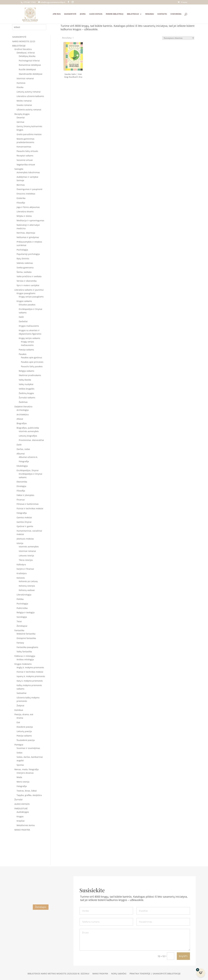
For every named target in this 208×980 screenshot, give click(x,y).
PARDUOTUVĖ (21, 808)
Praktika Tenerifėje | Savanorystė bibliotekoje (155, 974)
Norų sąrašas (119, 974)
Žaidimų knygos (26, 393)
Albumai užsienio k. (28, 457)
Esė (18, 722)
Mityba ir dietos (24, 216)
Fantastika (19, 630)
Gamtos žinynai (24, 522)
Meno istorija (23, 782)
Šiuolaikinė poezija (26, 740)
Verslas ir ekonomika (27, 281)
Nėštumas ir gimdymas (28, 237)
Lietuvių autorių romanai (29, 92)
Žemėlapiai (22, 626)
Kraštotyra (22, 573)
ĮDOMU (83, 14)
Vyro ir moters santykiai (28, 285)
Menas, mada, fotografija (27, 769)
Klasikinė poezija (25, 727)
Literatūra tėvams (25, 211)
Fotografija (24, 461)
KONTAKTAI (162, 14)
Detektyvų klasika (27, 56)
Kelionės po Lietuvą (28, 581)
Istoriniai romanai (25, 78)
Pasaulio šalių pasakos (32, 366)
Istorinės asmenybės (29, 431)
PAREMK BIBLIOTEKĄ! (115, 14)
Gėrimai (20, 122)
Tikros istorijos (26, 560)
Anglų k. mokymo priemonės (30, 667)
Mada (19, 777)
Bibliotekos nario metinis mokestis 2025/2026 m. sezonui (58, 974)
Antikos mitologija (25, 659)
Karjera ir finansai (25, 569)
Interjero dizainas (25, 773)
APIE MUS (57, 14)
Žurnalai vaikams (27, 398)
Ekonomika (22, 482)
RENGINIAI (150, 14)
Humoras (21, 83)
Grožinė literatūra (23, 49)
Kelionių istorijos (27, 586)
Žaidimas (23, 402)
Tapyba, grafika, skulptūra (29, 795)
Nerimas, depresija (26, 233)
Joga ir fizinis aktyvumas (28, 207)
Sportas (20, 765)
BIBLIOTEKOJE (133, 14)
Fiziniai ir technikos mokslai (30, 508)
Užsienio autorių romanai (29, 110)
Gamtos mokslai (24, 517)
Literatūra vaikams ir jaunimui (29, 290)
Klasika (20, 87)
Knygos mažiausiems (29, 326)
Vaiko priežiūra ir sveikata (29, 276)
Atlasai (20, 419)
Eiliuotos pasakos (27, 305)
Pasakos (23, 354)
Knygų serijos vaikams (29, 338)
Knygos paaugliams (26, 293)
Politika (20, 599)
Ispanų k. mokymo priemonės (31, 676)
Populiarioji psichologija (28, 254)
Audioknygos (23, 812)
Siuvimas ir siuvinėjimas (28, 748)
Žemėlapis (41, 907)
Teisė (19, 621)
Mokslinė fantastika (26, 634)
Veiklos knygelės (27, 389)
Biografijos (22, 423)
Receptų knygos (22, 114)
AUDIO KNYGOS (96, 14)
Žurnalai (18, 800)
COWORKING (176, 14)
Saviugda (19, 169)
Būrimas (21, 185)
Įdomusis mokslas (25, 539)
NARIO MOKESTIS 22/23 (24, 41)
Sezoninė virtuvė (25, 160)
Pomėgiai (19, 745)
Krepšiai (21, 821)
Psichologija (22, 250)
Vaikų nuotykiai (26, 384)
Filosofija (21, 203)
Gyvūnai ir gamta (25, 526)
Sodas (19, 753)
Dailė (21, 317)
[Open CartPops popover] (201, 973)
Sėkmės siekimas (25, 263)
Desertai (21, 118)
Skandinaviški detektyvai (31, 74)
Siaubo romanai (24, 105)
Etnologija (21, 486)
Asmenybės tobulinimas (28, 172)
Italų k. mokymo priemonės (30, 681)
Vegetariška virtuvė (26, 165)
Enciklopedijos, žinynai (28, 470)
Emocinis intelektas (26, 194)
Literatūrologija (24, 595)
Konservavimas (24, 147)
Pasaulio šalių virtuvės (27, 151)
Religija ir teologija (26, 612)
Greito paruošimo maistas (29, 134)
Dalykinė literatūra (23, 407)
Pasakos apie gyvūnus (31, 357)
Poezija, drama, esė (24, 714)
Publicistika (22, 608)
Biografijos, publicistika (28, 428)
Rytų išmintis (23, 259)
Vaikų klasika (25, 380)
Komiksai (19, 710)
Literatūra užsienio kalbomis (30, 96)
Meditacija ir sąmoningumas (30, 220)
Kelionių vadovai (27, 590)
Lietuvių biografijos (28, 436)
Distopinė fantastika (26, 638)
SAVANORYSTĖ (70, 14)
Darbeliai (23, 321)
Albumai (21, 454)
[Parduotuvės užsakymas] (178, 38)
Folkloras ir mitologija (25, 656)
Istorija (20, 543)
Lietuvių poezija (24, 731)
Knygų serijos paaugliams (31, 297)
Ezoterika (21, 198)
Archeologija (23, 410)
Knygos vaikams (24, 301)
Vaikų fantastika (24, 652)
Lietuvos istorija (26, 556)
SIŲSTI (183, 956)
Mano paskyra (100, 974)
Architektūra (23, 414)
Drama (20, 718)
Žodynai (20, 706)
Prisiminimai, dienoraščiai (31, 440)
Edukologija (22, 466)
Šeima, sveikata (24, 272)
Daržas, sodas (23, 449)
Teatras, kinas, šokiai (27, 791)
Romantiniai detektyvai (30, 65)
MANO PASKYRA (22, 830)
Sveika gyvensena (25, 268)
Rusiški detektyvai (27, 69)
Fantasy (20, 643)
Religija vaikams (27, 371)
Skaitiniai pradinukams (30, 375)
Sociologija (22, 617)
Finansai (21, 500)
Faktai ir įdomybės (25, 495)
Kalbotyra (21, 564)
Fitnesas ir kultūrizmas (28, 504)
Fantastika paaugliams (27, 647)
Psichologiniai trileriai (29, 61)
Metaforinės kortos (26, 825)
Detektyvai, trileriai (26, 53)
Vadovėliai (22, 693)
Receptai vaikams (25, 156)
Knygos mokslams (23, 664)
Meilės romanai (24, 101)
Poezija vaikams (26, 350)
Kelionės (21, 578)
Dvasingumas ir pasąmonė (29, 189)
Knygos (20, 816)
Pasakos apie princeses (32, 362)
